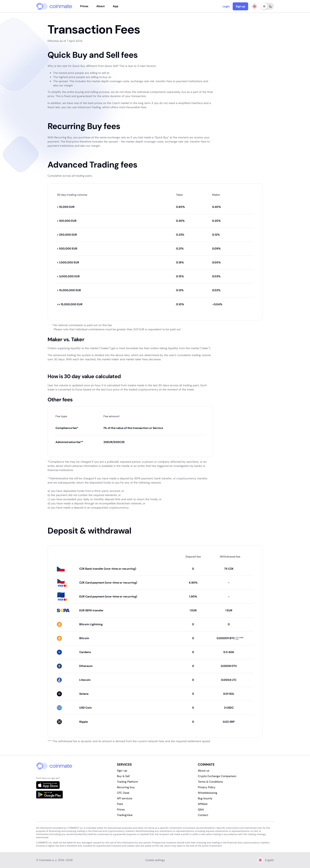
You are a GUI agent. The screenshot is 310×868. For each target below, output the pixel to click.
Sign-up (122, 771)
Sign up (240, 6)
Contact (203, 815)
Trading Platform (127, 782)
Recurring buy (126, 787)
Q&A (201, 809)
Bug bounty (205, 798)
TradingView (125, 815)
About (100, 6)
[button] (228, 638)
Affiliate (203, 804)
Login (226, 6)
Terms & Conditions (210, 782)
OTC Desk (123, 793)
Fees (120, 804)
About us (204, 771)
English (266, 860)
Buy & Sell (123, 776)
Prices (84, 6)
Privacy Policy (207, 787)
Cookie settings (155, 860)
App (115, 6)
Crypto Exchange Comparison (217, 776)
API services (125, 798)
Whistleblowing (208, 793)
